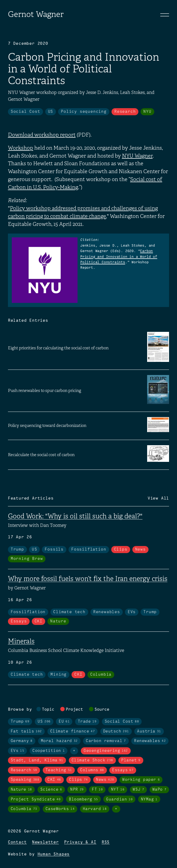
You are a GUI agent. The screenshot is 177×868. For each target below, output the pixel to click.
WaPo (159, 790)
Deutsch (116, 731)
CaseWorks (60, 809)
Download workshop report (42, 135)
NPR (77, 790)
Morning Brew (27, 559)
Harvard (95, 809)
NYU (147, 112)
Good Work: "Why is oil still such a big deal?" (75, 516)
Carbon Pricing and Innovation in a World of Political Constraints (119, 257)
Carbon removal (106, 741)
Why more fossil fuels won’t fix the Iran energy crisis (88, 579)
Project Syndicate (36, 799)
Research (125, 112)
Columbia (101, 675)
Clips (121, 550)
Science (51, 790)
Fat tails (26, 731)
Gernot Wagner (36, 14)
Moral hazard (59, 741)
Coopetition (48, 751)
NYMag (149, 799)
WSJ (138, 790)
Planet (131, 760)
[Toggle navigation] (165, 15)
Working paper (141, 780)
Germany (22, 741)
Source (102, 710)
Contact (17, 842)
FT (97, 790)
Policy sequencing (84, 112)
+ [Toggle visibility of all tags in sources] (116, 809)
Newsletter (45, 842)
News (140, 550)
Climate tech (69, 612)
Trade (87, 722)
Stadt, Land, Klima (37, 760)
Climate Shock (92, 760)
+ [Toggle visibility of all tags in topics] (74, 751)
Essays (19, 621)
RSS (106, 842)
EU (64, 722)
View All (158, 498)
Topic (48, 710)
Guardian (119, 799)
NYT (118, 790)
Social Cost (25, 112)
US (51, 112)
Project (74, 710)
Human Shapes (54, 854)
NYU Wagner (137, 156)
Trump (17, 550)
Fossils (54, 550)
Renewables (107, 612)
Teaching (59, 770)
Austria (149, 731)
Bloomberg (83, 799)
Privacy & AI (80, 842)
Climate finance (73, 731)
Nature (58, 621)
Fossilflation (89, 550)
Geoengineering (106, 751)
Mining (58, 675)
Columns (92, 770)
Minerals (21, 641)
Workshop (21, 148)
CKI (38, 621)
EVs (132, 612)
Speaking (25, 780)
